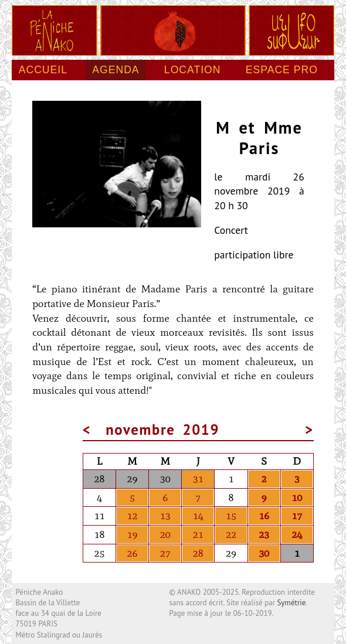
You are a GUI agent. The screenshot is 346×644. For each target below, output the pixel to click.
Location (193, 70)
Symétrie (291, 603)
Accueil (43, 70)
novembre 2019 (162, 430)
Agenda (116, 70)
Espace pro (282, 70)
